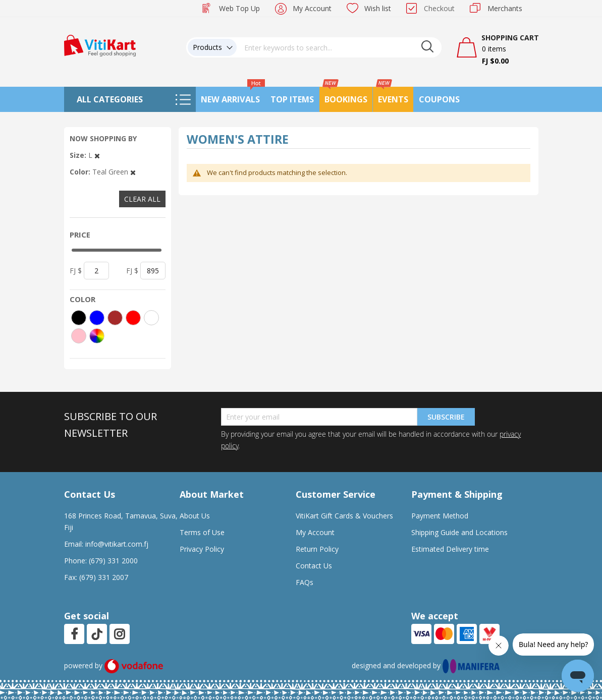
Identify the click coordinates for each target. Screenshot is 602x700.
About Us (195, 516)
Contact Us (314, 566)
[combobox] (339, 47)
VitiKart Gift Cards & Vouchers (344, 516)
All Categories (110, 99)
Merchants (505, 8)
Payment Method (440, 516)
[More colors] (97, 336)
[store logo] (100, 45)
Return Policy (317, 549)
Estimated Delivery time (450, 549)
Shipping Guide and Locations (459, 532)
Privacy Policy (202, 549)
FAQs (305, 582)
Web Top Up (239, 8)
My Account (312, 8)
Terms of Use (202, 532)
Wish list (378, 8)
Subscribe (446, 417)
